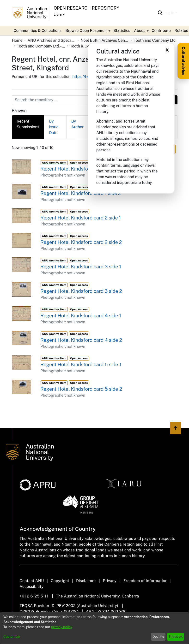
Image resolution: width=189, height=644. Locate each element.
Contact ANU (32, 581)
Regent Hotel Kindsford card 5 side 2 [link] (81, 389)
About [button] (139, 31)
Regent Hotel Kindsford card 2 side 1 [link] (81, 218)
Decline (158, 637)
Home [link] (17, 40)
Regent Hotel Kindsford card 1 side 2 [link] (81, 193)
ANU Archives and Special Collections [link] (52, 40)
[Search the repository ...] (83, 100)
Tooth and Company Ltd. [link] (155, 40)
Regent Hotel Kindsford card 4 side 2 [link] (81, 340)
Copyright (60, 581)
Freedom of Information (145, 581)
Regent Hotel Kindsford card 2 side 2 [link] (81, 242)
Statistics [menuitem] (122, 31)
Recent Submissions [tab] (28, 124)
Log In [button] (169, 13)
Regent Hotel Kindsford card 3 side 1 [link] (81, 267)
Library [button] (59, 14)
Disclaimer (86, 581)
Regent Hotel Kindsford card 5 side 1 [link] (81, 365)
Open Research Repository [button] (87, 8)
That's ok (176, 637)
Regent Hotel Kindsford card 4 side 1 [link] (81, 316)
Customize (12, 637)
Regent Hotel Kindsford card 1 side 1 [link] (80, 169)
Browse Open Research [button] (86, 31)
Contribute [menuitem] (161, 31)
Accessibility (32, 587)
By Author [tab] (77, 124)
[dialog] (94, 628)
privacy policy (62, 627)
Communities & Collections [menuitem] (38, 31)
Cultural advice (183, 61)
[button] (160, 13)
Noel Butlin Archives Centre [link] (105, 40)
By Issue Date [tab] (54, 127)
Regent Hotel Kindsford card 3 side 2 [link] (81, 291)
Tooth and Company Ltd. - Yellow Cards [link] (41, 46)
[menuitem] (87, 31)
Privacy (110, 581)
